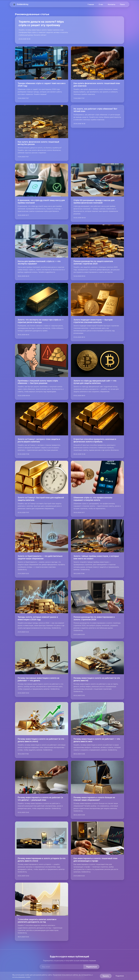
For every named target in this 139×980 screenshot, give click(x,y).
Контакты (112, 4)
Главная (91, 4)
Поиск (122, 4)
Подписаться (91, 967)
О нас (101, 4)
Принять (106, 976)
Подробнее (120, 976)
